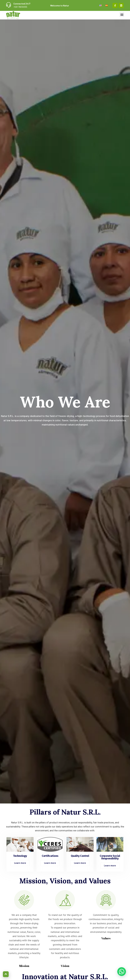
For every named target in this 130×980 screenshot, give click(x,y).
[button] (122, 14)
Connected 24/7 (22, 4)
